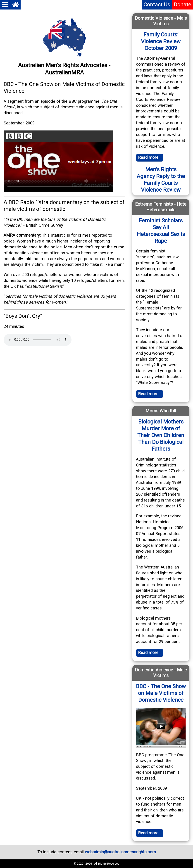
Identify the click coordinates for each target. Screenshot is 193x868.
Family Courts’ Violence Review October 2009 (161, 41)
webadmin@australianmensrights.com (120, 852)
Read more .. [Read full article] (150, 157)
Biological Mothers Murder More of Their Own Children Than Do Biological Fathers (161, 435)
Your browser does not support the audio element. (38, 340)
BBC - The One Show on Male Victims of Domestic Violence (161, 693)
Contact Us (157, 5)
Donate (182, 5)
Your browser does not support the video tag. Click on (58, 161)
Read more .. (150, 833)
